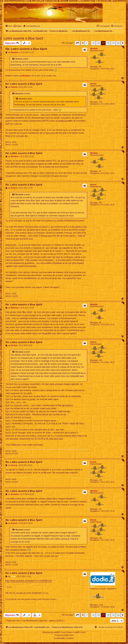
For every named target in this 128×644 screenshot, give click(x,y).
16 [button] (98, 43)
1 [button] (87, 43)
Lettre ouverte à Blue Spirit (23, 38)
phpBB (56, 632)
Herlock (93, 84)
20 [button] (118, 43)
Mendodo (94, 49)
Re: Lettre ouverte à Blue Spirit (26, 49)
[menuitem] (9, 26)
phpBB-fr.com (68, 635)
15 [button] (93, 43)
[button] (77, 43)
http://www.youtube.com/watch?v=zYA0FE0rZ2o (29, 581)
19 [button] (113, 43)
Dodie (92, 587)
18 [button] (108, 43)
